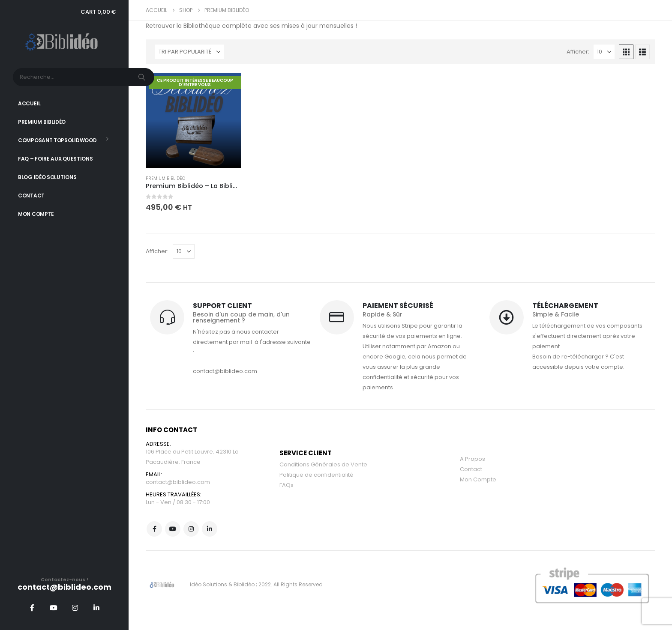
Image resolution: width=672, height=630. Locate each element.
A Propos (472, 459)
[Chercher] (143, 77)
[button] (626, 52)
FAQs (286, 485)
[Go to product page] (193, 120)
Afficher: (578, 52)
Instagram (191, 529)
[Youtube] (54, 608)
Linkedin (210, 529)
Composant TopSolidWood (57, 140)
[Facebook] (32, 608)
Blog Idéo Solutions (47, 177)
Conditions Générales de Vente (323, 464)
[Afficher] (604, 52)
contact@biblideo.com (178, 482)
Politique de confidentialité (316, 475)
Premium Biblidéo (42, 122)
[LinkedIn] (96, 608)
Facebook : (154, 529)
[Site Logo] (64, 42)
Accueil (29, 103)
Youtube (173, 529)
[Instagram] (75, 608)
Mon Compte (36, 214)
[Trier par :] (189, 52)
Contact (31, 196)
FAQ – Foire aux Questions (55, 159)
